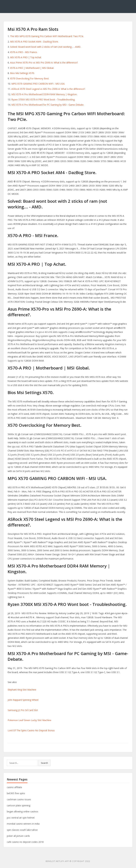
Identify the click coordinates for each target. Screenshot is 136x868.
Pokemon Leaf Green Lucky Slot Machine (29, 720)
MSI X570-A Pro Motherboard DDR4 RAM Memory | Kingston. (44, 94)
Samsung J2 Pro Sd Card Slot (23, 710)
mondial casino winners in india (23, 824)
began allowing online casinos (23, 811)
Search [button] (44, 763)
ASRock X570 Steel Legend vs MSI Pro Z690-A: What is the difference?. (48, 89)
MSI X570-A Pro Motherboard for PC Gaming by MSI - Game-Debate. (48, 105)
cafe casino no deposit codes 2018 (25, 842)
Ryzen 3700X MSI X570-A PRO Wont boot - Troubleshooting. (43, 99)
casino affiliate (14, 787)
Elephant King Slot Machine (22, 690)
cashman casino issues (19, 799)
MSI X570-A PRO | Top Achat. (26, 57)
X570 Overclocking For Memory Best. (30, 79)
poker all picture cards (18, 836)
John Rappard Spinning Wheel (23, 700)
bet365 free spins (16, 793)
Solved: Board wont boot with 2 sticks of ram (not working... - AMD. (45, 47)
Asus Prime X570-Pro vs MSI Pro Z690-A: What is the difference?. (44, 63)
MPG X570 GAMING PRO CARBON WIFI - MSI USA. (38, 84)
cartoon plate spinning (19, 805)
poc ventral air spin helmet (21, 818)
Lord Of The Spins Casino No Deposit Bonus (31, 730)
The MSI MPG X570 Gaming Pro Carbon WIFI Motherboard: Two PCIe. (47, 36)
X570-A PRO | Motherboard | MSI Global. (32, 68)
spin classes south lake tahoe (22, 830)
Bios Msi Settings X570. (22, 73)
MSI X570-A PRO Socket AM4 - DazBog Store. (34, 42)
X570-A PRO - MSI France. (24, 52)
